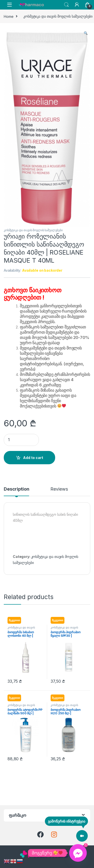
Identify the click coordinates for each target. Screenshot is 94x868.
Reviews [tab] (59, 489)
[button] (86, 33)
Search (66, 5)
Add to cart (33, 458)
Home (9, 16)
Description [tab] (16, 489)
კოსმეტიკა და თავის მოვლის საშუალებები (33, 230)
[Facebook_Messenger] (78, 853)
